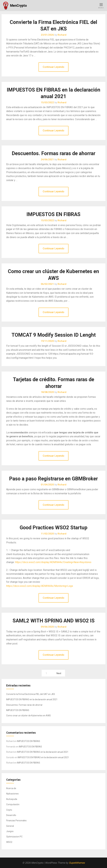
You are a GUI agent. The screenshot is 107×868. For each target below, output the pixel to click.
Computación (13, 804)
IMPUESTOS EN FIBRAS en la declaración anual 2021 (32, 699)
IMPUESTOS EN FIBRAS (53, 214)
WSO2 (9, 842)
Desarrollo (11, 815)
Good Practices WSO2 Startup (54, 528)
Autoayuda (12, 799)
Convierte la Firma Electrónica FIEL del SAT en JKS (31, 694)
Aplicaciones (12, 794)
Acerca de (11, 788)
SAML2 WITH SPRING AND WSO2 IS (54, 621)
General (10, 826)
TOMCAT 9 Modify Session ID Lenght (54, 335)
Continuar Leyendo (53, 67)
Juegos (10, 831)
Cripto (9, 810)
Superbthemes (77, 863)
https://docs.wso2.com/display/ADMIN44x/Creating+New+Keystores (53, 562)
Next (59, 673)
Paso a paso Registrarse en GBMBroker (53, 479)
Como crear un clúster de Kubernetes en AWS (28, 716)
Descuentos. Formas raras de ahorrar (54, 153)
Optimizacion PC (14, 837)
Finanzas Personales (16, 821)
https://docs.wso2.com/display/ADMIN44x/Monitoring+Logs (40, 586)
